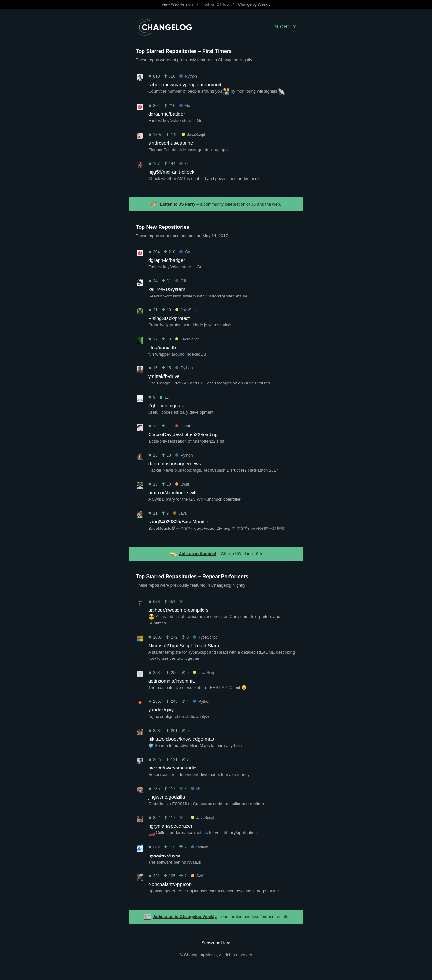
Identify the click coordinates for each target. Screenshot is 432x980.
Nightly (285, 27)
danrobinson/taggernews (175, 464)
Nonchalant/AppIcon (170, 884)
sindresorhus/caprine (171, 143)
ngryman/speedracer (170, 826)
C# (180, 281)
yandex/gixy (161, 710)
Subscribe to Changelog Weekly (185, 917)
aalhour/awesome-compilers (178, 610)
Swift (182, 484)
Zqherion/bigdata (166, 405)
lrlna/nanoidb (162, 347)
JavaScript (193, 135)
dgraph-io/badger (167, 114)
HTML (183, 426)
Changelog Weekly (254, 4)
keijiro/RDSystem (167, 289)
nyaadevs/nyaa (164, 855)
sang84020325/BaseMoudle (178, 522)
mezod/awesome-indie (172, 768)
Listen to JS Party (178, 204)
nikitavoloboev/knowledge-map (181, 739)
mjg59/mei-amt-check (171, 172)
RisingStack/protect (169, 318)
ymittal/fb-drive (164, 376)
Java (180, 513)
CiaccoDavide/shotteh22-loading (183, 434)
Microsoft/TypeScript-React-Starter (185, 645)
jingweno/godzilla (167, 797)
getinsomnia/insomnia (172, 681)
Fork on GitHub (216, 4)
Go (185, 106)
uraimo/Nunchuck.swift (173, 492)
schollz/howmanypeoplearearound (185, 85)
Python (188, 76)
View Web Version (177, 4)
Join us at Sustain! (198, 554)
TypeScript (205, 637)
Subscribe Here (216, 943)
